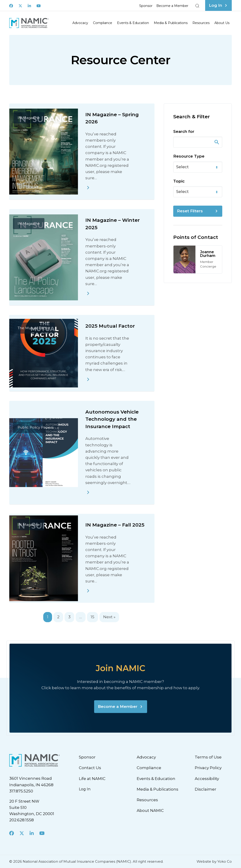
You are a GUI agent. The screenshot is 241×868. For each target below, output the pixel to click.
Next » (109, 617)
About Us (222, 23)
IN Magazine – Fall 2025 (115, 525)
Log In (85, 789)
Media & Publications (171, 23)
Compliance (103, 23)
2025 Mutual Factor (110, 326)
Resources (201, 23)
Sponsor (146, 6)
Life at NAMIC (92, 779)
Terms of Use (208, 757)
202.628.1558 (22, 820)
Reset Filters (190, 211)
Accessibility (207, 779)
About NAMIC (150, 810)
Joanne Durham (208, 254)
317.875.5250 (21, 791)
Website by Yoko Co (214, 861)
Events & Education (133, 23)
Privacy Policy (208, 768)
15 (93, 617)
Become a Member (172, 6)
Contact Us (90, 768)
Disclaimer (205, 789)
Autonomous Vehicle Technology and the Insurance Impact (112, 419)
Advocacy (80, 23)
